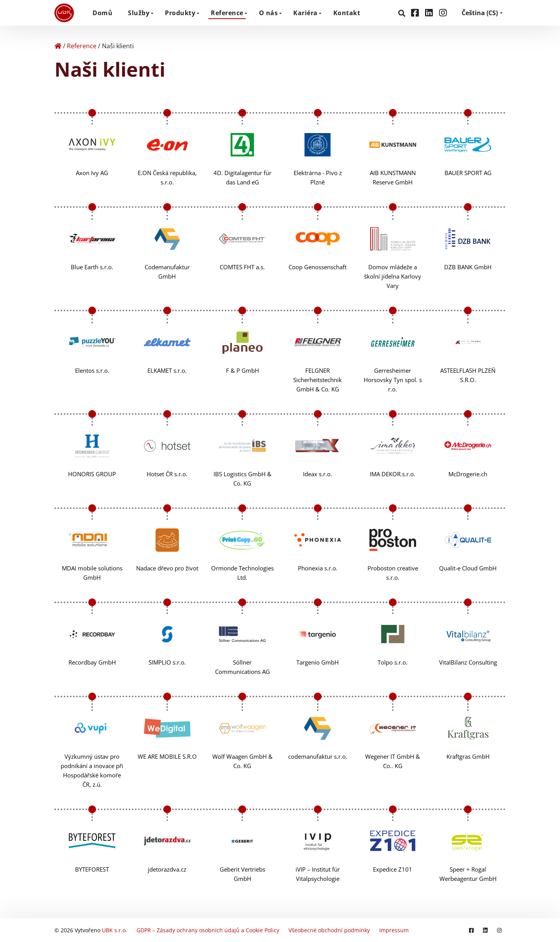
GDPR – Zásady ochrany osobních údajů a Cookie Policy (208, 930)
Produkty (180, 13)
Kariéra (305, 13)
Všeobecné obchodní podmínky (329, 930)
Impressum (394, 930)
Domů (102, 13)
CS (480, 13)
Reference (227, 13)
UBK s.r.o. (115, 930)
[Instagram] (443, 13)
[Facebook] (416, 13)
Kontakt (347, 13)
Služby (139, 13)
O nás (269, 13)
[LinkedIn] (430, 13)
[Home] (58, 46)
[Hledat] (403, 13)
